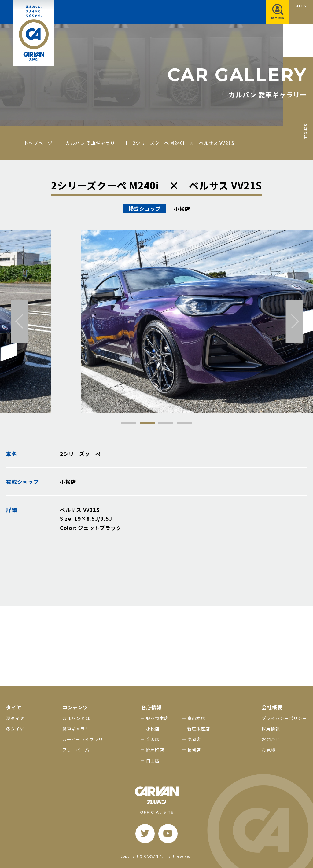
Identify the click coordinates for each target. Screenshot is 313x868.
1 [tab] (129, 423)
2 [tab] (147, 423)
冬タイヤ (15, 729)
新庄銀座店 (199, 729)
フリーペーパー (78, 750)
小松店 (153, 729)
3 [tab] (166, 423)
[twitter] (145, 834)
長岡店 (194, 750)
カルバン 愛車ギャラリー (93, 143)
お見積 (268, 750)
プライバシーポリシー (284, 718)
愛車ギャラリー (78, 729)
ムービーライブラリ (83, 739)
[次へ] (295, 321)
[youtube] (168, 834)
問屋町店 (155, 750)
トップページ (38, 143)
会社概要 (272, 707)
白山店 (153, 760)
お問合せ (271, 739)
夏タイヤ (15, 718)
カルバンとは (76, 718)
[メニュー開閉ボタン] (301, 12)
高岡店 (194, 739)
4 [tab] (184, 423)
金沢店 (153, 739)
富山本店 (196, 718)
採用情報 (271, 729)
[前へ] (20, 321)
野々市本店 (157, 718)
